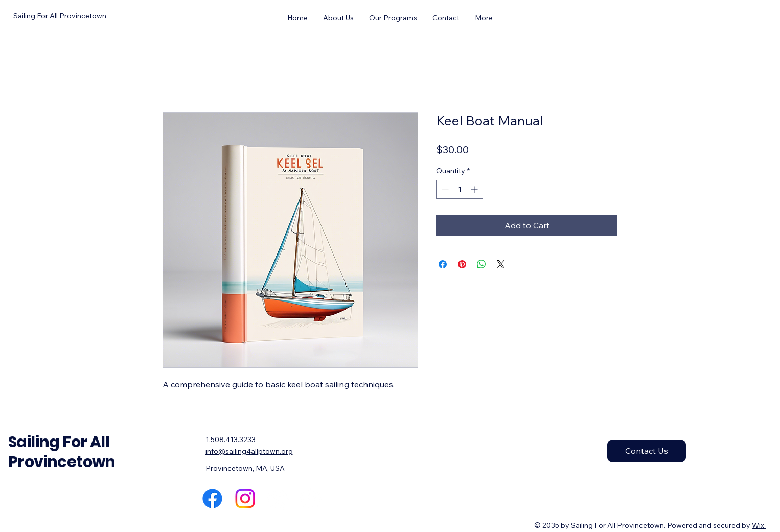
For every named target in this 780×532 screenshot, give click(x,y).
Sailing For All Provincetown (62, 452)
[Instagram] (245, 499)
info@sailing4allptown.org (249, 451)
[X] (278, 499)
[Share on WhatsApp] (481, 264)
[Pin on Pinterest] (462, 264)
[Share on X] (501, 264)
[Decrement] (444, 189)
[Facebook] (212, 499)
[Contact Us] (647, 451)
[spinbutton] (460, 189)
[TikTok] (311, 499)
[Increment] (475, 189)
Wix (758, 525)
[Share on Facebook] (443, 264)
